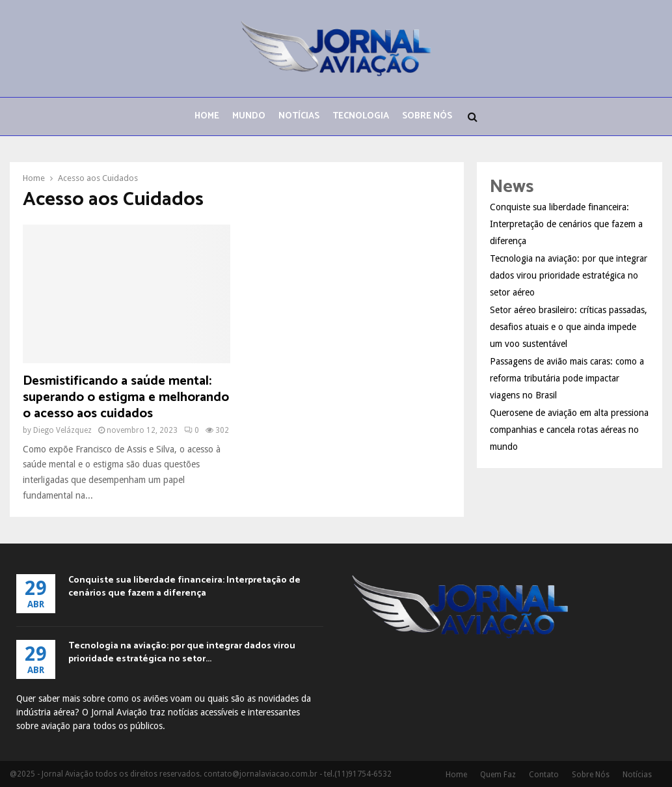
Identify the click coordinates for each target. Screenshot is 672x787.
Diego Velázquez (62, 430)
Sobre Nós (427, 116)
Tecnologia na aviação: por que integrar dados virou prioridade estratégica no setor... (182, 653)
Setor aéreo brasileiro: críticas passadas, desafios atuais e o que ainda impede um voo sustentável (569, 327)
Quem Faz (498, 775)
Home (207, 116)
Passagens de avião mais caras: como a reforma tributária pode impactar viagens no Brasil (567, 378)
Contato (544, 775)
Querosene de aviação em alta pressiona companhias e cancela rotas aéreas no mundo (569, 430)
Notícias (299, 116)
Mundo (249, 116)
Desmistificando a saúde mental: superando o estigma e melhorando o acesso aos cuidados (126, 397)
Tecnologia (361, 116)
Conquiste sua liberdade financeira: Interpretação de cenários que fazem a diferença (566, 224)
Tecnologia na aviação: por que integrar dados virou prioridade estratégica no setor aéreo (569, 275)
